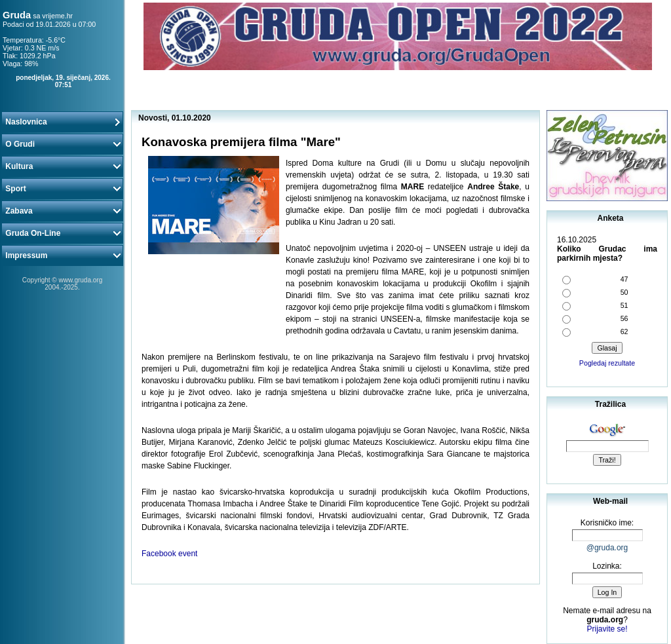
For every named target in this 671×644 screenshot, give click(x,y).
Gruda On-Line (62, 233)
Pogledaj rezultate (607, 363)
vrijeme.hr (57, 16)
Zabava (62, 211)
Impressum (62, 256)
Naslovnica (62, 122)
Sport (62, 189)
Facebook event (169, 554)
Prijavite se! (607, 629)
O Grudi (62, 144)
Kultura (62, 166)
